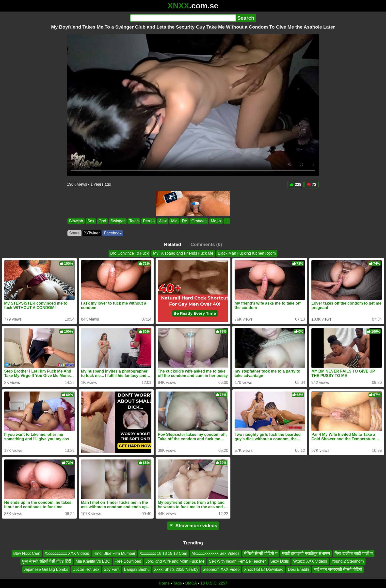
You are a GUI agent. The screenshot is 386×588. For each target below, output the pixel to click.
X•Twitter (92, 233)
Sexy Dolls (280, 561)
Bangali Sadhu (137, 569)
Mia (174, 221)
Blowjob (76, 221)
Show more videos (193, 526)
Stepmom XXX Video (221, 569)
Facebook (113, 233)
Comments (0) (206, 244)
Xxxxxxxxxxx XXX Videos (67, 553)
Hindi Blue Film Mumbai (114, 553)
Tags (177, 583)
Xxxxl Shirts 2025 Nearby (176, 569)
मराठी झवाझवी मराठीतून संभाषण (306, 553)
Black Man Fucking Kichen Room (247, 253)
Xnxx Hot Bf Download (264, 569)
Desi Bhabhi (298, 569)
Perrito (149, 221)
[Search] (183, 18)
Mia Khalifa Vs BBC (93, 561)
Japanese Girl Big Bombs (46, 569)
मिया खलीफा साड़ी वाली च (354, 553)
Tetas (134, 221)
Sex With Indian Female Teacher (237, 561)
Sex (91, 221)
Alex (163, 221)
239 (296, 185)
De (184, 221)
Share (74, 233)
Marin (216, 221)
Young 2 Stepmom (348, 561)
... (227, 221)
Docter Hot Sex (86, 569)
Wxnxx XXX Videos (310, 561)
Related (172, 244)
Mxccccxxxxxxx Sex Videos (215, 553)
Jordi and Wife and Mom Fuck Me (175, 561)
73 (312, 185)
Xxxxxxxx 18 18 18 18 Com (163, 553)
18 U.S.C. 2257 (214, 583)
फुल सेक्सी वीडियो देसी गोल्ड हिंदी (47, 561)
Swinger (118, 221)
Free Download (128, 561)
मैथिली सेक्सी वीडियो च (261, 553)
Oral (102, 221)
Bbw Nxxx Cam (27, 553)
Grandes (199, 221)
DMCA (191, 583)
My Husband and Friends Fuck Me (183, 253)
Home (164, 583)
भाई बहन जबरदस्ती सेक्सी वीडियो (338, 569)
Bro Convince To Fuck (129, 253)
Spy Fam (112, 569)
